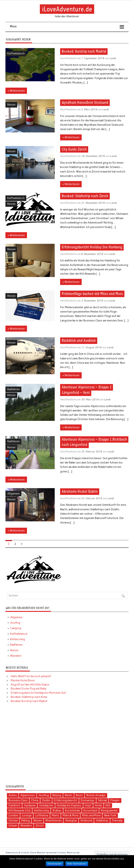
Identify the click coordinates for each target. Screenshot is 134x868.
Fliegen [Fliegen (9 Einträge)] (115, 800)
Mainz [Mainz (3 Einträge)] (55, 815)
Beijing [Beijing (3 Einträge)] (57, 795)
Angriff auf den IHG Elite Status (30, 685)
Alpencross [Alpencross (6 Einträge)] (28, 795)
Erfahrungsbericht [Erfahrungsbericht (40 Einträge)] (66, 800)
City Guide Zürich (74, 149)
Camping (16, 628)
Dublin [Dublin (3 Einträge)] (46, 800)
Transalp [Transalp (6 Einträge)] (117, 820)
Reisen (11, 105)
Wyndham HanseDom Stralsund (85, 103)
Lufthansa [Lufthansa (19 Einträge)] (42, 815)
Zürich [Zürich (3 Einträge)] (40, 826)
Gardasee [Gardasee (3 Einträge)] (30, 805)
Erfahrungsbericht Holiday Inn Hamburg (92, 247)
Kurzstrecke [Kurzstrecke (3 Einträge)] (72, 810)
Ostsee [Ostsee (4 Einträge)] (13, 820)
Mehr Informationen (77, 864)
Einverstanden (55, 864)
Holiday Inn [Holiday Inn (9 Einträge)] (46, 805)
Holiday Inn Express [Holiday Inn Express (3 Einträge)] (69, 805)
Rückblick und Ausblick (79, 341)
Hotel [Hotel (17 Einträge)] (98, 805)
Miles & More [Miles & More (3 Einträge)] (71, 815)
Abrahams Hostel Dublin (80, 492)
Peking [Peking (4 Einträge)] (26, 820)
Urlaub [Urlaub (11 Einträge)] (13, 826)
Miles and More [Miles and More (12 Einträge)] (91, 815)
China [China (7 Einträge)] (35, 800)
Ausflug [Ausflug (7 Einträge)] (44, 795)
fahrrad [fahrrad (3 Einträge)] (102, 800)
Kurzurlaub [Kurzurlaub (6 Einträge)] (90, 810)
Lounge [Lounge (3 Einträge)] (27, 815)
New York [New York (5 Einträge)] (110, 815)
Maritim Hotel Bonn (23, 680)
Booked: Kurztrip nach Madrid (84, 52)
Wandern (16, 656)
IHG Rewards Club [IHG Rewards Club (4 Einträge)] (19, 810)
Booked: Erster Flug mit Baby (29, 689)
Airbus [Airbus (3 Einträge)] (13, 795)
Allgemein (13, 494)
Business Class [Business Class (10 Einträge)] (18, 800)
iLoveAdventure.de (67, 9)
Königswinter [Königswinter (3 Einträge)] (109, 810)
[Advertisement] (67, 745)
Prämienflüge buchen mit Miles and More (92, 294)
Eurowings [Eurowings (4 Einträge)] (88, 800)
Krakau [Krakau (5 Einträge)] (57, 810)
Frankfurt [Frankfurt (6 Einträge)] (14, 805)
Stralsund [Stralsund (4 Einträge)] (86, 820)
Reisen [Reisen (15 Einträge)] (38, 820)
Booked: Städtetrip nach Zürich (85, 196)
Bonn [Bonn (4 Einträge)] (79, 795)
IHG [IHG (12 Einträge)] (108, 805)
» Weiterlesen (16, 91)
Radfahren (13, 389)
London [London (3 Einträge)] (13, 815)
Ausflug (15, 623)
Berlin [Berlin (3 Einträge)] (69, 795)
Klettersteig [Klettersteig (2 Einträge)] (41, 810)
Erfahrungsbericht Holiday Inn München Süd (38, 693)
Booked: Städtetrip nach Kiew (29, 697)
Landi (113, 58)
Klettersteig (18, 639)
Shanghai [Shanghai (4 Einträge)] (71, 820)
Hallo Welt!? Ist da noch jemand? (31, 676)
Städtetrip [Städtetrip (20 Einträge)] (102, 820)
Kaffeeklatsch (16, 54)
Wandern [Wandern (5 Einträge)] (26, 826)
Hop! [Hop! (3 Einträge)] (88, 805)
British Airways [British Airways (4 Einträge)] (96, 795)
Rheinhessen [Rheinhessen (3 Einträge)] (54, 820)
